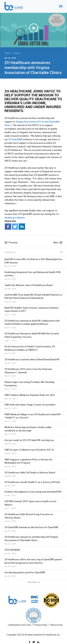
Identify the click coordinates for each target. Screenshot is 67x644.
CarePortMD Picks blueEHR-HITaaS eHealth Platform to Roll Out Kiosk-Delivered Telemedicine (33, 298)
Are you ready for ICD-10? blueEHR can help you (33, 442)
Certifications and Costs (19, 625)
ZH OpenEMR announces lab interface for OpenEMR (33, 529)
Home (7, 53)
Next (56, 242)
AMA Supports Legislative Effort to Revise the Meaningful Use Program (33, 463)
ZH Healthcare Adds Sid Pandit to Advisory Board (33, 474)
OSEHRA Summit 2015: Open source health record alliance (33, 505)
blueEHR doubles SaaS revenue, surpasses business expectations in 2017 (33, 311)
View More (34, 582)
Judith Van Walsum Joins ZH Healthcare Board (33, 287)
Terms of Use (56, 625)
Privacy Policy (41, 625)
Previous (13, 242)
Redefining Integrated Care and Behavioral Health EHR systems (33, 276)
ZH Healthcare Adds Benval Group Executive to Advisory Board (33, 518)
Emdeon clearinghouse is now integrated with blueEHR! (33, 493)
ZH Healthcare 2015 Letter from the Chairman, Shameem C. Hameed (33, 372)
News (17, 53)
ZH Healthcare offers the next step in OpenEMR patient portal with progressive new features (33, 563)
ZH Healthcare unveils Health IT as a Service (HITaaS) (33, 484)
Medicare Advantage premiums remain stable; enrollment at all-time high (33, 431)
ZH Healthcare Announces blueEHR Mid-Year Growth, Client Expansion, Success (33, 337)
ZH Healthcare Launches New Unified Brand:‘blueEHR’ (33, 361)
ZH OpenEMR (15, 139)
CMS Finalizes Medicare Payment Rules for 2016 (33, 397)
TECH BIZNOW (33, 551)
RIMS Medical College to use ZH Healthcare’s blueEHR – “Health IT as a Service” (33, 418)
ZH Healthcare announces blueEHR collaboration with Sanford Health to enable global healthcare (33, 324)
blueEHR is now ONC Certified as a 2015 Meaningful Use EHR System (33, 263)
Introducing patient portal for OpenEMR (33, 574)
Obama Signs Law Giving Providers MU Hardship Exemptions (33, 385)
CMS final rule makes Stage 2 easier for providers (33, 406)
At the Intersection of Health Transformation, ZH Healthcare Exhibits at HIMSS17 (33, 350)
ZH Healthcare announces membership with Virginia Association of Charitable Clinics (33, 540)
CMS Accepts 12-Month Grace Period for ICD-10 (33, 451)
